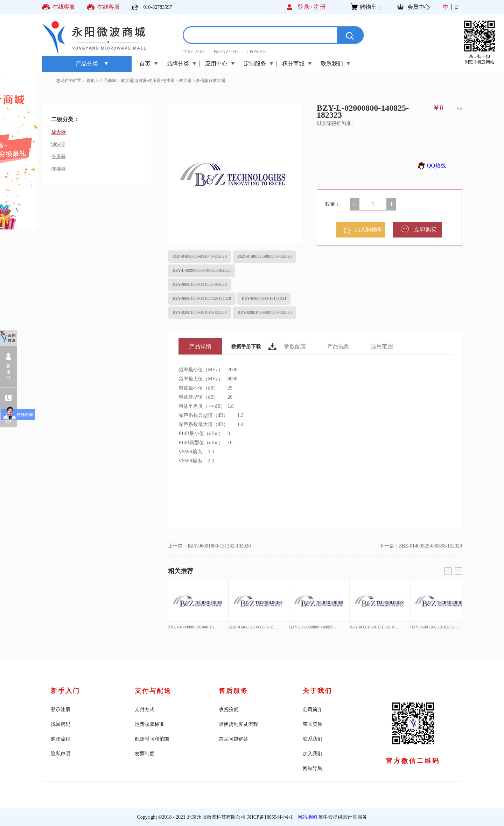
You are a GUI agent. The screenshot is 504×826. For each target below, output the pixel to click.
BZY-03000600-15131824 (264, 298)
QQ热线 (431, 166)
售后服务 (233, 691)
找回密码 (61, 724)
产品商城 (108, 81)
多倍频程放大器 (211, 81)
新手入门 (65, 691)
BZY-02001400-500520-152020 (265, 312)
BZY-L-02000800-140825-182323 (202, 270)
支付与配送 (153, 691)
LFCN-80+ (256, 52)
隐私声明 (61, 754)
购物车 (368, 7)
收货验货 (229, 710)
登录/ (305, 7)
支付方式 (145, 710)
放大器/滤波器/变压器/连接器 (148, 81)
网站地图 (306, 817)
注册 (320, 7)
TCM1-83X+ (194, 52)
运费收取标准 (149, 724)
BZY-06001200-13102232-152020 (202, 298)
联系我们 (313, 739)
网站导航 (313, 768)
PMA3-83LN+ (226, 52)
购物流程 (61, 739)
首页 (145, 64)
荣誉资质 (313, 724)
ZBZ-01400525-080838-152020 (265, 256)
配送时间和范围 (152, 739)
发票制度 (145, 754)
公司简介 (313, 710)
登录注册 (61, 710)
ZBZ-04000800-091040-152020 (200, 256)
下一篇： (421, 546)
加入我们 (313, 754)
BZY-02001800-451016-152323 (200, 312)
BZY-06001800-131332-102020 (200, 284)
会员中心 (419, 7)
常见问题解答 (233, 739)
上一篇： (209, 546)
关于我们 (317, 691)
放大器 (185, 81)
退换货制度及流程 (238, 724)
